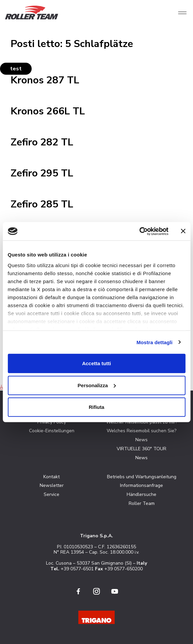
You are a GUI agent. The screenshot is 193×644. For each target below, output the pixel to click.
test (16, 69)
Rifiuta (96, 407)
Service (51, 494)
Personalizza (97, 385)
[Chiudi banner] (183, 231)
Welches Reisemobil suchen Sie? (141, 431)
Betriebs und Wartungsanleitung (142, 477)
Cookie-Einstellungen (52, 431)
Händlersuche (141, 494)
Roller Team (142, 503)
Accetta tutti (96, 363)
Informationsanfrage (141, 485)
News (141, 440)
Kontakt (51, 477)
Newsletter (52, 485)
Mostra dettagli (154, 342)
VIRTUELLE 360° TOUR (141, 449)
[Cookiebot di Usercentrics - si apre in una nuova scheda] (139, 231)
